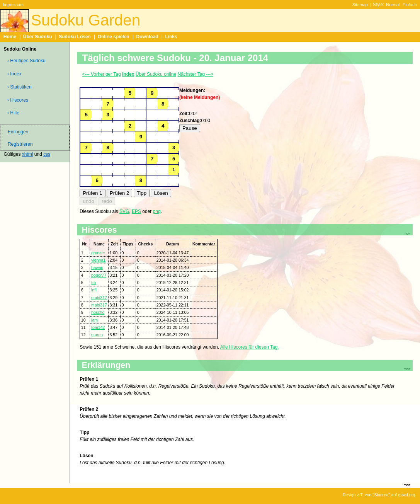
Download (147, 37)
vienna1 (98, 260)
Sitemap (360, 5)
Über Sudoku (38, 37)
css (47, 154)
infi (94, 290)
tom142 (98, 327)
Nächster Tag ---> (196, 74)
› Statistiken (20, 87)
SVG (124, 211)
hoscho (98, 312)
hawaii (97, 267)
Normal (393, 5)
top (407, 485)
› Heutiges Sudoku (26, 61)
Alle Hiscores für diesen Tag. (250, 347)
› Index (14, 74)
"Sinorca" (381, 495)
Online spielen (114, 37)
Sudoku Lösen (75, 37)
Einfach (410, 5)
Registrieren (20, 144)
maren (97, 335)
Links (171, 37)
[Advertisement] (288, 107)
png (157, 211)
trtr (94, 283)
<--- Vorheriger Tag (102, 74)
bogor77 (99, 275)
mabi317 (99, 298)
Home (10, 37)
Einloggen (18, 132)
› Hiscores (18, 100)
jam (94, 320)
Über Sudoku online (156, 74)
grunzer (98, 253)
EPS (136, 211)
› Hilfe (13, 113)
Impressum (13, 5)
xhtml (28, 154)
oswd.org (406, 495)
